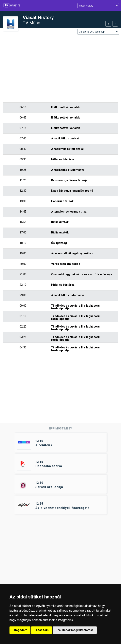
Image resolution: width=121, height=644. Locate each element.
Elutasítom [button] (42, 630)
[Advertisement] (60, 69)
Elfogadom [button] (20, 630)
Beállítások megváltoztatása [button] (75, 630)
